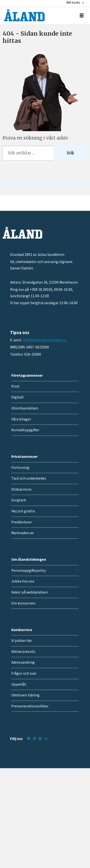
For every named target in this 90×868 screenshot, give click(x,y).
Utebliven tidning (25, 695)
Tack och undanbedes (29, 478)
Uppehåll (19, 684)
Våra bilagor (21, 419)
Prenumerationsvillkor (30, 706)
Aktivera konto (23, 652)
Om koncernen (23, 603)
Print (15, 386)
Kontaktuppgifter (25, 430)
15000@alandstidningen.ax (45, 340)
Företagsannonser (27, 375)
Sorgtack (19, 500)
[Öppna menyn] (82, 16)
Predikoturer (22, 522)
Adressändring (23, 662)
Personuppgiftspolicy (29, 571)
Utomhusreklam (25, 408)
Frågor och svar (24, 673)
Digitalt (18, 397)
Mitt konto (73, 3)
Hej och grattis (23, 511)
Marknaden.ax (22, 533)
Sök (70, 153)
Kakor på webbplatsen (30, 592)
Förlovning (20, 468)
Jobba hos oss (23, 581)
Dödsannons (21, 489)
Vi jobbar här (22, 641)
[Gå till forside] (24, 15)
